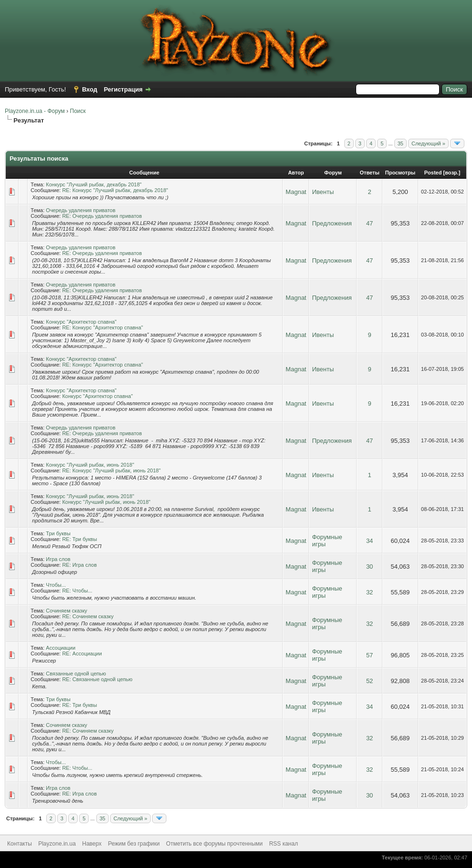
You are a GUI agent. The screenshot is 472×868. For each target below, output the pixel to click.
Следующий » (428, 143)
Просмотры (400, 173)
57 (369, 655)
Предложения (332, 223)
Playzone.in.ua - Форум (35, 111)
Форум (333, 173)
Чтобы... (56, 585)
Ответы (369, 173)
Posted (433, 173)
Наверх (92, 844)
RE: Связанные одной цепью (97, 679)
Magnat (296, 192)
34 (369, 541)
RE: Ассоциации (82, 654)
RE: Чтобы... (77, 591)
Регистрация (123, 89)
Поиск (78, 111)
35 (400, 143)
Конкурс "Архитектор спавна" (81, 322)
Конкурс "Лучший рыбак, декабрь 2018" (94, 184)
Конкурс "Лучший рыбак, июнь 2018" (90, 465)
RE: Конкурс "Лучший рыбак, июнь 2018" (111, 470)
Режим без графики (134, 844)
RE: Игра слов (79, 565)
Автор (296, 173)
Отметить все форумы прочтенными (214, 844)
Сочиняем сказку (67, 611)
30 (369, 567)
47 (369, 223)
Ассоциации (61, 648)
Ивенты (323, 192)
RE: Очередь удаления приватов (102, 216)
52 (369, 681)
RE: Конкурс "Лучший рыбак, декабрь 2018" (115, 190)
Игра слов (58, 559)
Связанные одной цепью (76, 674)
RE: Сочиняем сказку (88, 616)
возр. (451, 173)
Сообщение (144, 173)
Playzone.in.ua (57, 844)
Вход (90, 89)
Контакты (20, 844)
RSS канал (283, 844)
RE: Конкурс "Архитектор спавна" (103, 327)
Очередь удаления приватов (81, 210)
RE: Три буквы (79, 539)
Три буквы (58, 533)
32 (369, 592)
